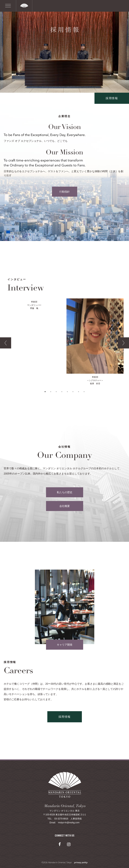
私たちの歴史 (65, 492)
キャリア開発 (65, 645)
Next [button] (123, 343)
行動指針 (65, 192)
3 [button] (56, 392)
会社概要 (65, 506)
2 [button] (51, 392)
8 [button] (84, 392)
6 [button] (73, 392)
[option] (34, 304)
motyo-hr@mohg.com (69, 823)
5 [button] (67, 392)
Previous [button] (6, 343)
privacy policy (81, 862)
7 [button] (79, 392)
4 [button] (62, 392)
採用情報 (112, 98)
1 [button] (45, 392)
